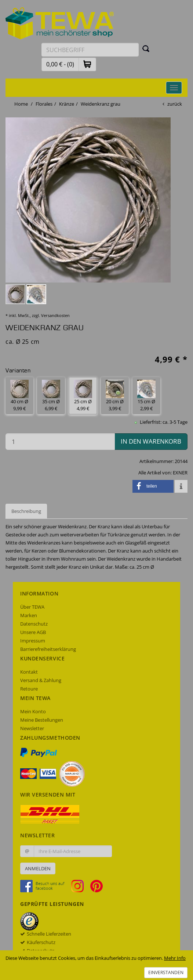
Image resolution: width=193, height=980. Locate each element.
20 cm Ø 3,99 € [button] (115, 396)
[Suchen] (146, 48)
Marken (29, 615)
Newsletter (32, 728)
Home (21, 104)
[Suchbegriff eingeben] (90, 50)
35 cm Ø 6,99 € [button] (51, 396)
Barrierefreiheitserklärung (48, 649)
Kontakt (29, 672)
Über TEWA (32, 607)
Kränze (67, 104)
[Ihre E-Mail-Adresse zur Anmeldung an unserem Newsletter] (73, 851)
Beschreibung (26, 511)
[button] (87, 64)
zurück (175, 104)
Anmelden (38, 868)
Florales (44, 104)
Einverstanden (166, 972)
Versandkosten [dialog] (55, 315)
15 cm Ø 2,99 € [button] (146, 396)
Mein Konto (33, 711)
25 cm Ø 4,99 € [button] (83, 396)
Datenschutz (34, 624)
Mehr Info (175, 958)
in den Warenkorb (151, 441)
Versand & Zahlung (41, 680)
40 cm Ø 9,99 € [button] (19, 396)
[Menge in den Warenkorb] (60, 442)
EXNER (180, 473)
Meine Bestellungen (42, 720)
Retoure (29, 689)
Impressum (33, 641)
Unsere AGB (33, 632)
